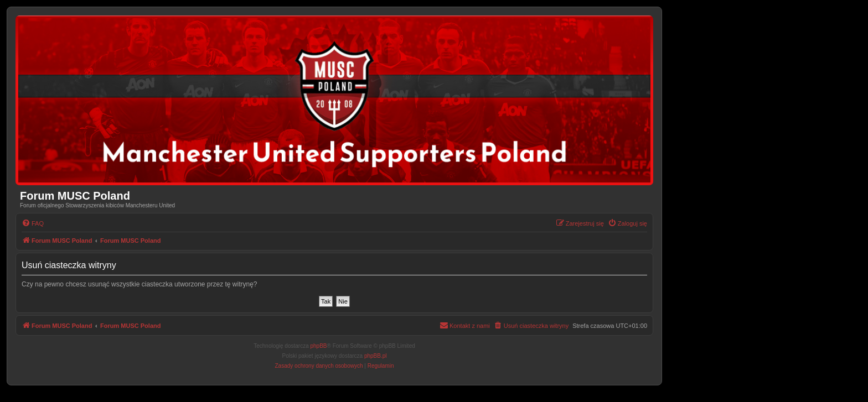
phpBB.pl (376, 356)
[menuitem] (33, 223)
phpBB (319, 346)
